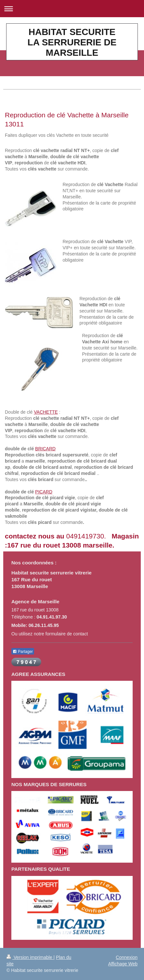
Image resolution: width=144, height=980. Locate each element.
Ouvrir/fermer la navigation (72, 9)
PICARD (44, 492)
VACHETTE (46, 412)
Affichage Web (123, 964)
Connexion (127, 957)
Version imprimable (30, 957)
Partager (23, 652)
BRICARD (45, 449)
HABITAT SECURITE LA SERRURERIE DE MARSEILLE (72, 42)
